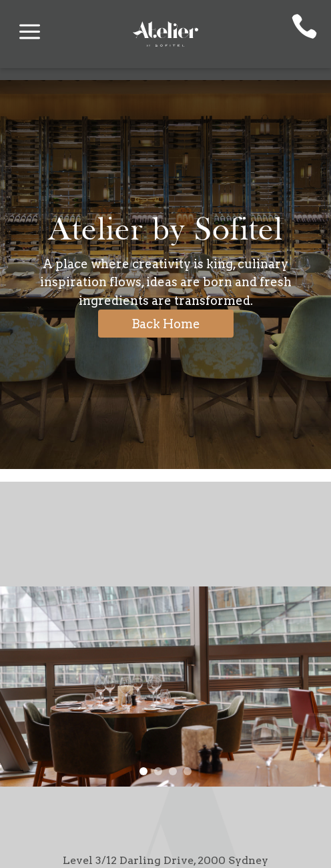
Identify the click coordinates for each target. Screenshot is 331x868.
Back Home (166, 324)
